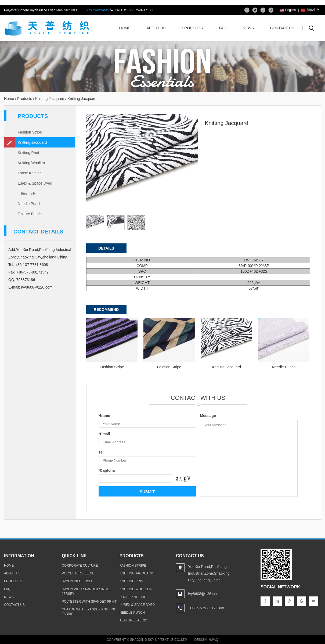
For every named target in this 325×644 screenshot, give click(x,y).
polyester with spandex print (89, 602)
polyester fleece (78, 573)
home (9, 566)
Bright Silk (28, 193)
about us (12, 573)
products (13, 581)
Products (192, 28)
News (248, 28)
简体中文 (310, 10)
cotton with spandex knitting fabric (89, 612)
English (288, 10)
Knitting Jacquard (50, 99)
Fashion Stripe (30, 132)
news (9, 597)
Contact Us (282, 28)
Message (208, 416)
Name (104, 416)
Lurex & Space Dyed (35, 183)
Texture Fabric (30, 214)
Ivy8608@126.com (37, 287)
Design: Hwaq (206, 640)
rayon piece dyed (78, 581)
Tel (101, 452)
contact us (14, 605)
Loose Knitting (30, 173)
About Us (156, 28)
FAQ (223, 28)
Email (104, 434)
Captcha (107, 470)
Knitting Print (28, 153)
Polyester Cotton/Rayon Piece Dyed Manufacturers (40, 10)
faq (7, 589)
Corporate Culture (80, 566)
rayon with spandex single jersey (86, 591)
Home (125, 28)
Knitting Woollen (31, 163)
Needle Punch (30, 204)
